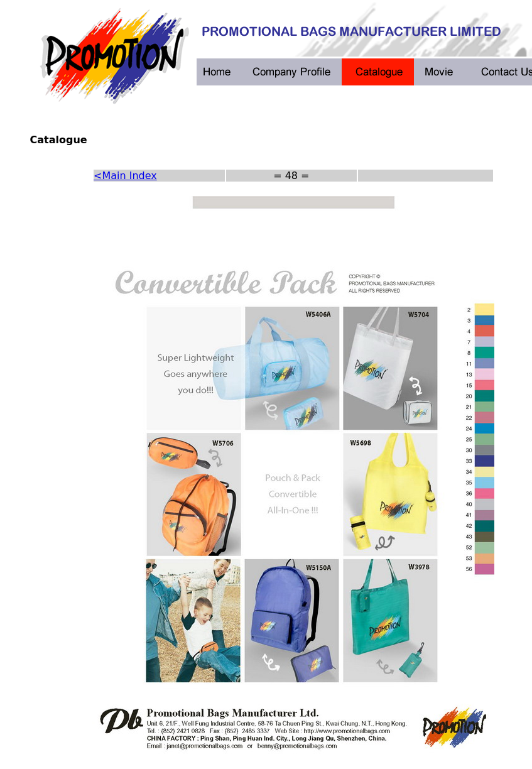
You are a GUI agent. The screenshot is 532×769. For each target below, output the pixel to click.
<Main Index (125, 176)
